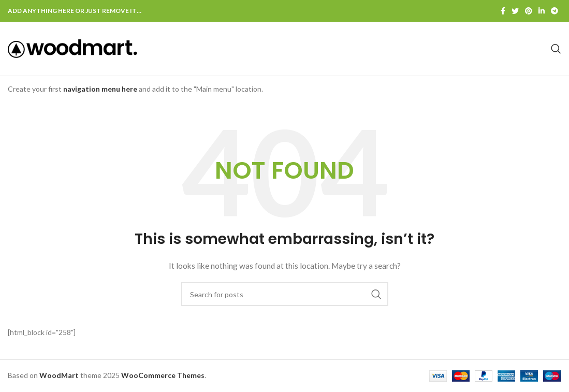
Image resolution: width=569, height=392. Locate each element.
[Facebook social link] (503, 11)
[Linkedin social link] (542, 11)
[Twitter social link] (515, 11)
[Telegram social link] (555, 11)
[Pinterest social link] (529, 11)
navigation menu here (100, 89)
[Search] (556, 49)
